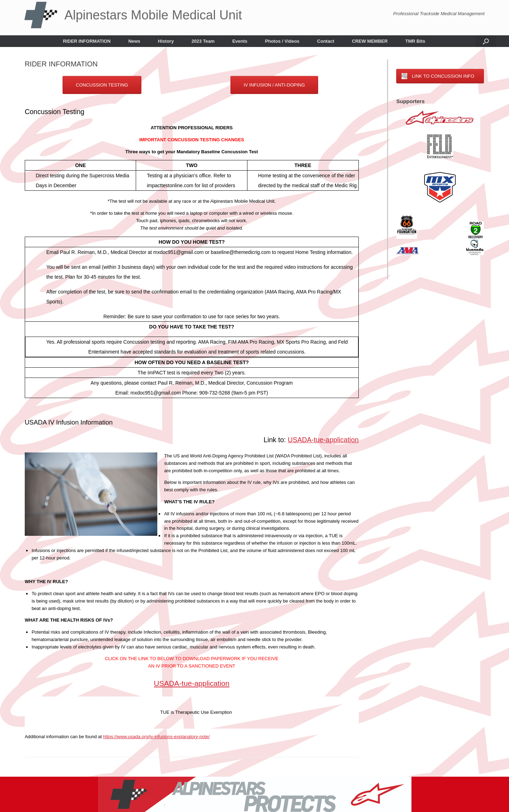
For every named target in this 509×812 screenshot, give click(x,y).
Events (240, 41)
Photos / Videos (282, 41)
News (134, 41)
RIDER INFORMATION (87, 41)
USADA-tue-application (323, 440)
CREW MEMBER (370, 41)
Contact (326, 41)
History (166, 41)
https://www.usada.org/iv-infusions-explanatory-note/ (156, 737)
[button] (486, 41)
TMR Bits (415, 41)
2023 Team (203, 41)
